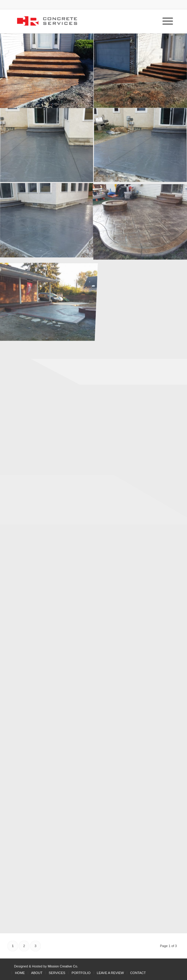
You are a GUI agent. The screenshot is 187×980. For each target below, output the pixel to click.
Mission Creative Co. (63, 966)
